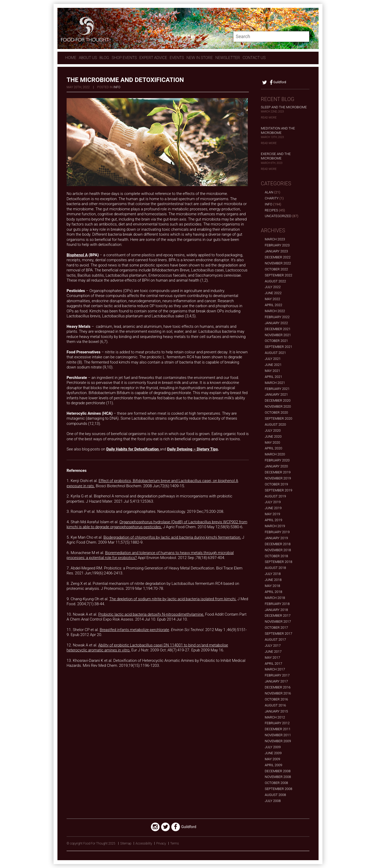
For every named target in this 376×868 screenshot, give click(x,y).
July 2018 (273, 574)
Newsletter (228, 58)
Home (71, 58)
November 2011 (278, 735)
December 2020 (278, 400)
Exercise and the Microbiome (276, 156)
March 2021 (275, 383)
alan (269, 192)
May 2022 (272, 299)
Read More (269, 118)
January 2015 (276, 711)
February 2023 (277, 245)
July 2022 (273, 287)
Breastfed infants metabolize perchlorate (134, 630)
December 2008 (278, 771)
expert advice (153, 58)
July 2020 (273, 430)
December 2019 (278, 472)
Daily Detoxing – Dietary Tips (192, 449)
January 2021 (276, 394)
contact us (254, 58)
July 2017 (273, 646)
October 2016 (276, 699)
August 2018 (275, 568)
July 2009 (273, 747)
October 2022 (276, 269)
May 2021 (272, 371)
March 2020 (275, 454)
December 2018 (278, 544)
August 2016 (275, 705)
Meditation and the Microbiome (278, 130)
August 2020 (275, 424)
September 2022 (278, 275)
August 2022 (275, 281)
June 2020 (273, 436)
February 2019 (277, 532)
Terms (175, 843)
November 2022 (278, 263)
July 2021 (273, 359)
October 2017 (276, 628)
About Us (88, 58)
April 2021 (274, 377)
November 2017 (278, 622)
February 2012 (277, 723)
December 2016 (278, 687)
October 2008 (276, 783)
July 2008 (273, 801)
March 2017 (275, 669)
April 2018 (274, 592)
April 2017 (274, 664)
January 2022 (276, 323)
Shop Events (124, 58)
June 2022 (273, 293)
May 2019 (272, 514)
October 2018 (276, 556)
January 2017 (276, 681)
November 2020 (278, 406)
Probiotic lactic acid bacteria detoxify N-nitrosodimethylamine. (151, 614)
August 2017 (275, 640)
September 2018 (278, 562)
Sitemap (126, 843)
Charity (272, 198)
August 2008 (275, 795)
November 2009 (278, 741)
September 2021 (278, 347)
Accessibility (144, 843)
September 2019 (278, 490)
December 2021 (278, 329)
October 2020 (276, 412)
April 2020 (274, 448)
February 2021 (277, 389)
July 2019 (273, 502)
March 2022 (275, 311)
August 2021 (275, 353)
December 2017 (278, 616)
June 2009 (273, 753)
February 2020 (277, 460)
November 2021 (278, 335)
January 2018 (276, 610)
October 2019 (276, 484)
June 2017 (273, 652)
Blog (104, 58)
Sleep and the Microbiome (284, 107)
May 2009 (272, 759)
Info (117, 87)
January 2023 (276, 251)
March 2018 (275, 598)
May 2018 (272, 586)
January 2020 (276, 466)
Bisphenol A (77, 255)
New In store (199, 58)
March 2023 (275, 239)
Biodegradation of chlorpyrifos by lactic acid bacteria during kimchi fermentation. (172, 537)
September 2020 (278, 418)
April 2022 (274, 305)
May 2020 (272, 442)
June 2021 (273, 365)
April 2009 (274, 765)
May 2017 (272, 658)
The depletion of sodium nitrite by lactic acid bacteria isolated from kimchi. (173, 599)
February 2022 (277, 317)
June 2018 (273, 580)
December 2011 (278, 729)
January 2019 (276, 538)
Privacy (161, 843)
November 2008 (278, 777)
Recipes (271, 210)
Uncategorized (278, 216)
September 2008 (278, 789)
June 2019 (273, 508)
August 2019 (275, 496)
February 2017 (277, 675)
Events (177, 58)
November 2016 (278, 693)
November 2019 (278, 478)
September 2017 (278, 634)
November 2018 (278, 550)
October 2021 (276, 341)
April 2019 (274, 520)
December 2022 (278, 257)
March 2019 (275, 526)
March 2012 (275, 717)
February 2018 (277, 604)
